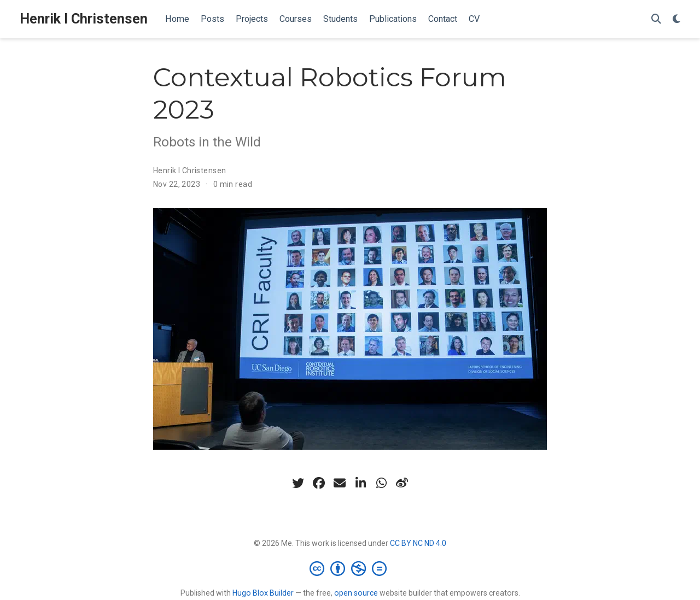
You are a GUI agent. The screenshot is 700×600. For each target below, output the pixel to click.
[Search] (656, 19)
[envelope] (340, 483)
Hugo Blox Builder (263, 593)
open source (356, 593)
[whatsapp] (381, 483)
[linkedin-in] (360, 483)
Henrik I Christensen (84, 19)
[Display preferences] (676, 19)
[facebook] (319, 483)
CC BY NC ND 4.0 (418, 543)
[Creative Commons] (350, 568)
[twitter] (298, 483)
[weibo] (402, 483)
